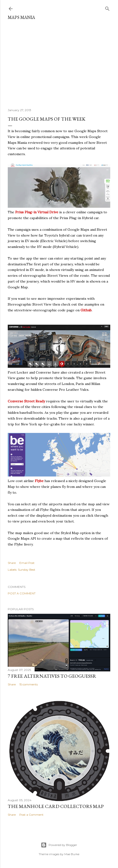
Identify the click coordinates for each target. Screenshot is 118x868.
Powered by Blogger (59, 845)
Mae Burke (72, 854)
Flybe (39, 481)
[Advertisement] (59, 62)
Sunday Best (27, 570)
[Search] (107, 8)
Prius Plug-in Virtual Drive (37, 212)
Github (86, 310)
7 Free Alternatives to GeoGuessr (52, 676)
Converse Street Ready (26, 401)
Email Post (27, 563)
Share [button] (12, 563)
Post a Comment (22, 593)
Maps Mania (21, 17)
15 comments (29, 684)
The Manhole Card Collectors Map (56, 806)
